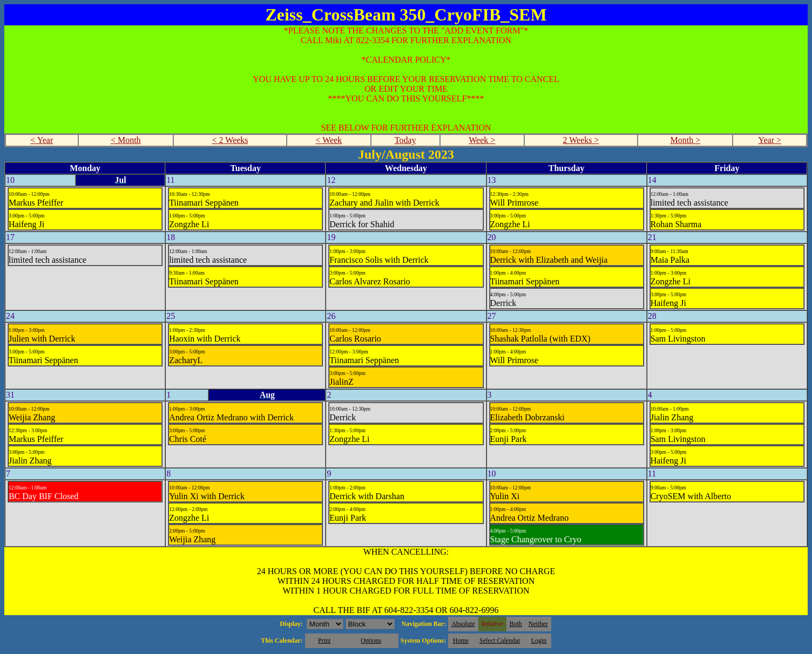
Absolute (463, 624)
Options (371, 641)
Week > (482, 140)
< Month (126, 140)
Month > (686, 140)
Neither (538, 624)
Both (516, 624)
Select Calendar (500, 641)
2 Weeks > (581, 140)
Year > (770, 140)
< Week (329, 140)
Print (324, 641)
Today (405, 140)
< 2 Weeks (230, 140)
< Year (42, 140)
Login (539, 641)
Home (461, 641)
